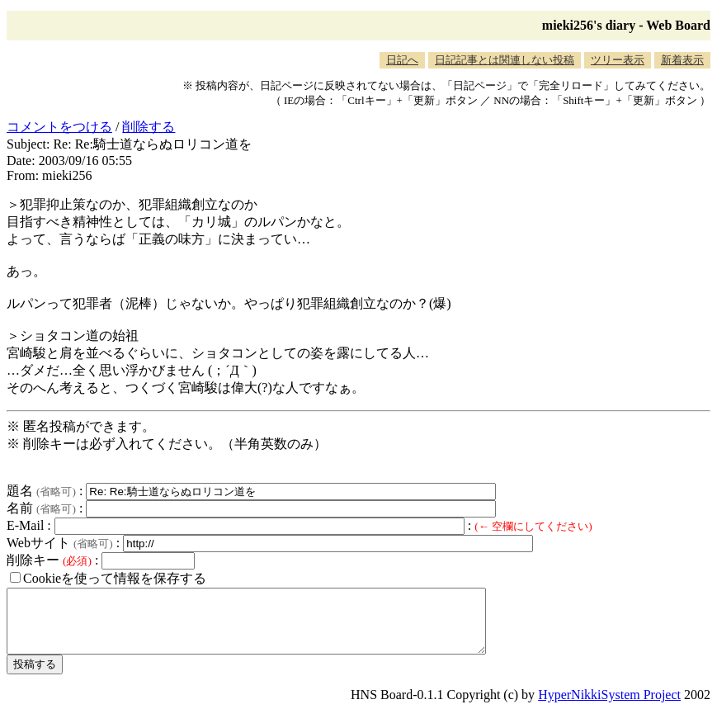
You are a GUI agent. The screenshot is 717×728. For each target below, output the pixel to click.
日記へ (402, 60)
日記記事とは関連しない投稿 (505, 60)
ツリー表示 (618, 60)
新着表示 (682, 60)
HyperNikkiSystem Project (609, 707)
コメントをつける (59, 127)
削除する (149, 127)
